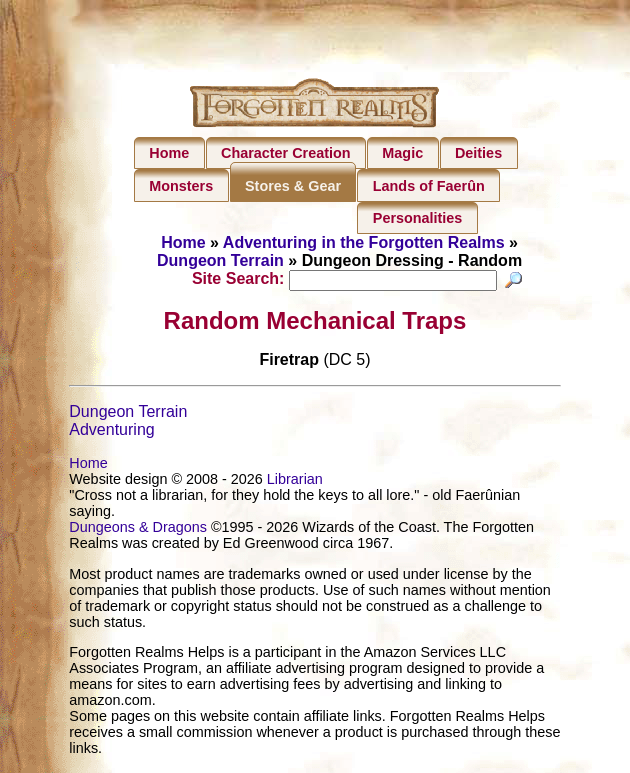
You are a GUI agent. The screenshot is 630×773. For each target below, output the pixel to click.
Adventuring (111, 432)
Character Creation (286, 153)
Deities (478, 153)
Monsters (181, 186)
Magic (402, 153)
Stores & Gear (293, 186)
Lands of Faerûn (429, 186)
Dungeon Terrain (220, 260)
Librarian (295, 482)
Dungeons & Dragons (138, 530)
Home (169, 153)
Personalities (418, 218)
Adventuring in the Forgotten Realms (364, 242)
